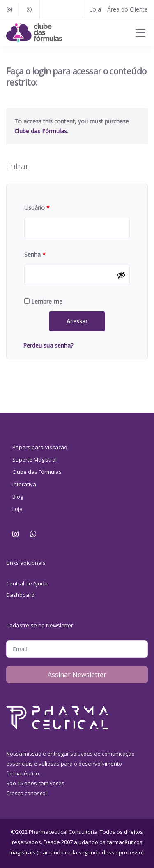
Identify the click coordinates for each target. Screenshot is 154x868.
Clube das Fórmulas (41, 131)
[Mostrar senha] (121, 275)
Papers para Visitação (40, 447)
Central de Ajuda (27, 583)
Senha (35, 254)
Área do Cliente (128, 9)
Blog (18, 497)
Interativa (24, 484)
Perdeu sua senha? (48, 345)
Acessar (77, 321)
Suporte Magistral (34, 460)
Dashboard (20, 595)
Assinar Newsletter (77, 675)
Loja (95, 9)
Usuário (37, 208)
